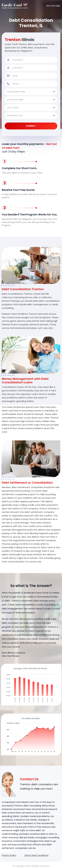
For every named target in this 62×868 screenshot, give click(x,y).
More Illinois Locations (13, 653)
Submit (31, 126)
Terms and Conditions (36, 855)
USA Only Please (11, 656)
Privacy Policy (9, 855)
